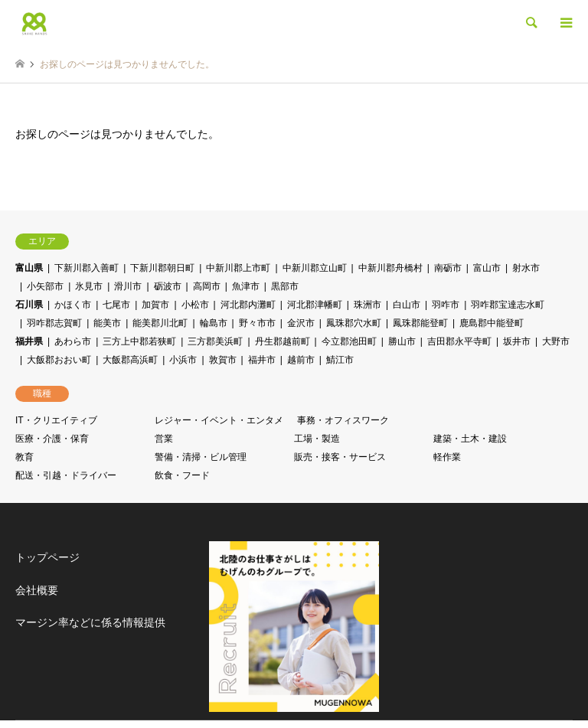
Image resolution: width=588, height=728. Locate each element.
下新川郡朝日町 (162, 268)
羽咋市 (446, 305)
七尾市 (116, 305)
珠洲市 (367, 305)
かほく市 (73, 305)
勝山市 (402, 341)
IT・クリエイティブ (56, 420)
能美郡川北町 (160, 323)
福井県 (29, 341)
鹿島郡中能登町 (492, 323)
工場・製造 (317, 439)
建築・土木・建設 (470, 439)
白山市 (407, 305)
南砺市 (448, 268)
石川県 (29, 305)
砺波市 (168, 286)
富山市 (487, 268)
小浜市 (183, 360)
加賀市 (155, 305)
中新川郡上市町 (238, 268)
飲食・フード (182, 475)
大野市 (556, 341)
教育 (24, 457)
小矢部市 (45, 286)
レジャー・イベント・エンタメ (219, 420)
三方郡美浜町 (215, 341)
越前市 (301, 360)
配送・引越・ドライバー (66, 475)
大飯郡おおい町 (59, 360)
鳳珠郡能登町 (420, 323)
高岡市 (207, 286)
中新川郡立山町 (315, 268)
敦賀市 (223, 360)
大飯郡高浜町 (130, 360)
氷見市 (89, 286)
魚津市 (246, 286)
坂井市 (517, 341)
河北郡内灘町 (248, 305)
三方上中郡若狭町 (139, 341)
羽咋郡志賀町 (54, 323)
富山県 (29, 268)
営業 (164, 439)
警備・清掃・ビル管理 (201, 457)
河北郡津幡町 (315, 305)
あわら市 (73, 341)
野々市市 (257, 323)
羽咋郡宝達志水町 (508, 305)
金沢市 (301, 323)
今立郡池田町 (349, 341)
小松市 (195, 305)
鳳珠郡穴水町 (354, 323)
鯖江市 (340, 360)
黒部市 (285, 286)
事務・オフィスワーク (343, 420)
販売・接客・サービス (340, 457)
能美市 (107, 323)
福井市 (262, 360)
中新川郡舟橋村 (390, 268)
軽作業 (447, 457)
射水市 (526, 268)
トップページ (47, 557)
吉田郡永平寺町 (459, 341)
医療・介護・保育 (52, 439)
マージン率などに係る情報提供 (90, 622)
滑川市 (128, 286)
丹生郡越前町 (283, 341)
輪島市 (214, 323)
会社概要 (37, 590)
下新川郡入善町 (87, 268)
